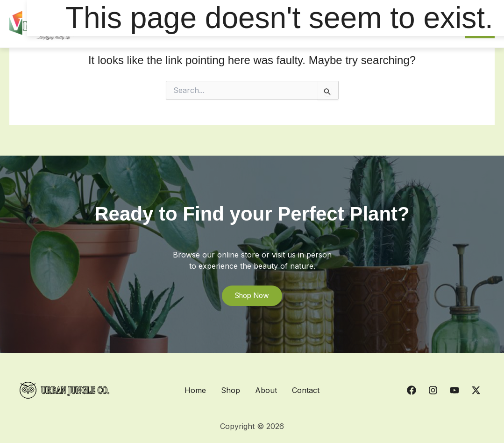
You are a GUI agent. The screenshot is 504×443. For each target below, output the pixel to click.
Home (195, 390)
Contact (306, 390)
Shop (231, 390)
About (266, 390)
